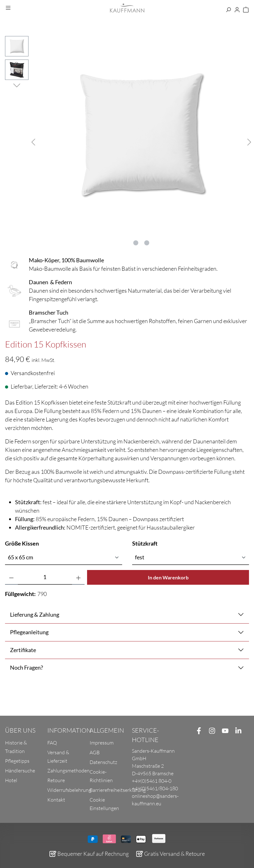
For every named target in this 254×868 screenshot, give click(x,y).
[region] (127, 141)
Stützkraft (145, 543)
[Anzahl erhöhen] (78, 577)
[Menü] (8, 8)
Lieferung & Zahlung (35, 614)
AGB (95, 752)
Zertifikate (23, 650)
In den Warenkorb (168, 577)
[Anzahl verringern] (11, 577)
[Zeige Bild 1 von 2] (136, 243)
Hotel (11, 780)
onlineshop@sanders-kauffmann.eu (155, 800)
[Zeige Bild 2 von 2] (147, 243)
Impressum (102, 743)
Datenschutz (103, 762)
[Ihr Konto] (237, 10)
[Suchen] (228, 10)
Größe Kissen (22, 543)
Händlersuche (20, 771)
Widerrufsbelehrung (69, 790)
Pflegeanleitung (29, 632)
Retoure (56, 780)
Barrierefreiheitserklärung (118, 790)
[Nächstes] (249, 141)
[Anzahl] (45, 577)
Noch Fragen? (26, 667)
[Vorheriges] (33, 141)
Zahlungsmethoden (68, 771)
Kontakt (56, 800)
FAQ (52, 743)
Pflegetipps (17, 761)
